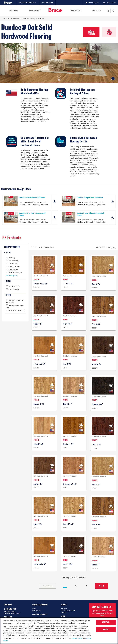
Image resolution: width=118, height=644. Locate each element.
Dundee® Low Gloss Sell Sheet (32, 198)
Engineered (36, 611)
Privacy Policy (77, 638)
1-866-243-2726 (10, 609)
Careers (63, 613)
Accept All (106, 622)
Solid (34, 609)
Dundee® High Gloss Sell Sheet (90, 198)
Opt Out (106, 629)
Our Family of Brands (68, 611)
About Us (64, 609)
